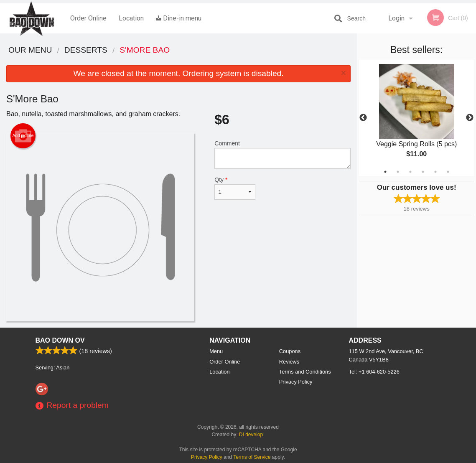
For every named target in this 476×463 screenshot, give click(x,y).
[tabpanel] (416, 118)
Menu (216, 351)
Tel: (374, 372)
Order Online (88, 18)
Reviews (289, 362)
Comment (283, 154)
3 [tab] (410, 172)
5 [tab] (435, 172)
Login (396, 18)
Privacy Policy (296, 382)
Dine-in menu (179, 18)
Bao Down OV (60, 340)
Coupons (290, 351)
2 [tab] (398, 172)
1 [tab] (385, 172)
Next (470, 118)
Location (131, 18)
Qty (235, 188)
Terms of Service (252, 457)
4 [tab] (423, 172)
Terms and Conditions (305, 372)
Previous (363, 118)
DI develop (251, 435)
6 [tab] (448, 172)
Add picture (23, 136)
